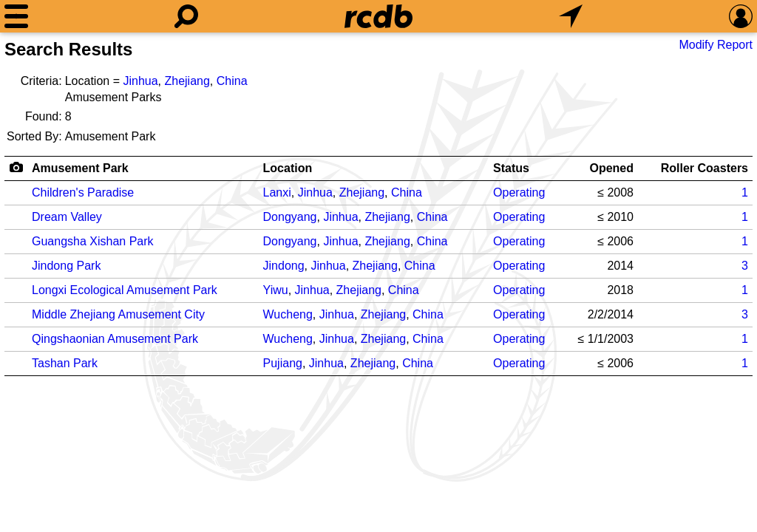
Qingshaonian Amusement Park (115, 339)
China (232, 81)
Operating (519, 192)
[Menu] (16, 16)
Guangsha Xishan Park (93, 241)
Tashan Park (65, 363)
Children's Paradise (83, 192)
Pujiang (283, 363)
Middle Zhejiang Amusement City (118, 314)
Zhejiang (187, 81)
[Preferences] (741, 16)
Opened (611, 168)
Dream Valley (67, 217)
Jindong (284, 266)
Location (288, 168)
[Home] (378, 16)
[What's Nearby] (571, 16)
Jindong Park (66, 266)
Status (511, 168)
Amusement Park (80, 168)
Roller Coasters (705, 168)
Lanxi (277, 192)
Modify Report (716, 45)
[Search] (186, 16)
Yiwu (276, 290)
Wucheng (288, 314)
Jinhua (140, 81)
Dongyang (290, 217)
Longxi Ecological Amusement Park (125, 290)
